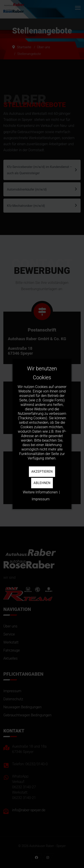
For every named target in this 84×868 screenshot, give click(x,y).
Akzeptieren (42, 472)
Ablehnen (42, 483)
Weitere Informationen (40, 492)
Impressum (41, 499)
